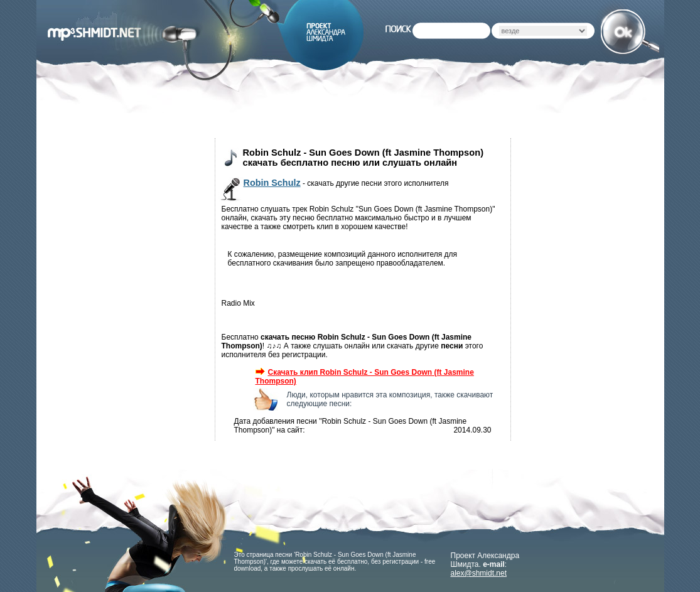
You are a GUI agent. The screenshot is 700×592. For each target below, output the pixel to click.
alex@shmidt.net (479, 573)
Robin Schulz (272, 183)
